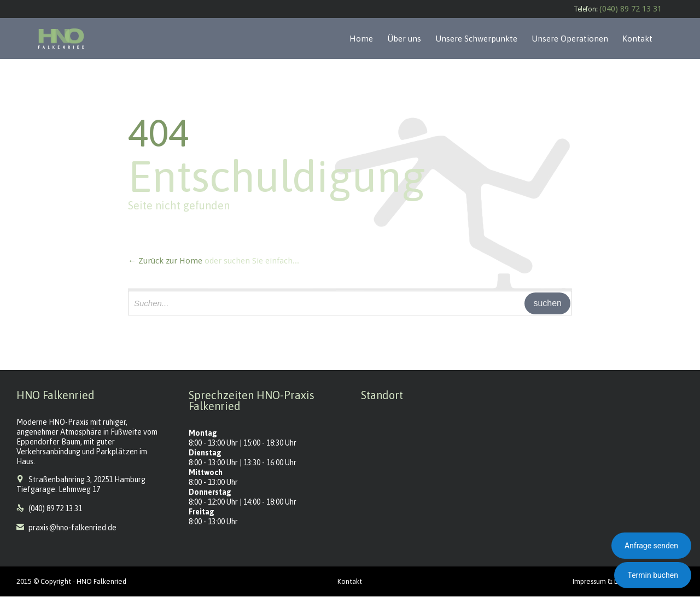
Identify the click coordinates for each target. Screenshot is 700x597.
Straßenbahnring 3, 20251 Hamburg (87, 479)
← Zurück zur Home (165, 261)
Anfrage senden (651, 546)
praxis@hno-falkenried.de (66, 528)
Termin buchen (653, 575)
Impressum (589, 581)
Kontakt (350, 581)
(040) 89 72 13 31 (631, 9)
